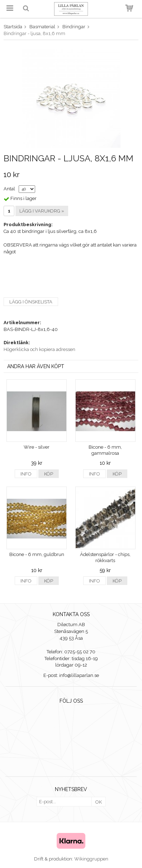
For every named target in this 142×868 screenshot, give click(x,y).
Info (26, 474)
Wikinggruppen (91, 859)
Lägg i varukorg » (42, 211)
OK (99, 802)
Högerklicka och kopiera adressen (39, 349)
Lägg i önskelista (31, 302)
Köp (49, 474)
